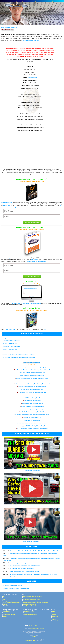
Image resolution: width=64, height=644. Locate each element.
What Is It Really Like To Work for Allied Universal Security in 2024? (32, 429)
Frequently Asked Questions (33, 362)
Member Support (44, 1)
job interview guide (11, 329)
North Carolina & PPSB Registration (11, 346)
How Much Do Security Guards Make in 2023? (32, 404)
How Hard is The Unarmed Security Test (32, 418)
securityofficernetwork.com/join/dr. (31, 40)
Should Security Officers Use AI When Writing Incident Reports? (32, 423)
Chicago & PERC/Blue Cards (9, 338)
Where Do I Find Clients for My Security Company (32, 406)
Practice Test (7, 1)
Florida (52, 613)
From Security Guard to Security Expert (32, 601)
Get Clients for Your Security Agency (31, 600)
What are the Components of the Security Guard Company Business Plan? (32, 384)
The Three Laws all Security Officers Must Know (32, 390)
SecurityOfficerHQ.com (7, 202)
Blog (3, 596)
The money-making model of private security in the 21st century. (25, 566)
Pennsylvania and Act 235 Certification (12, 352)
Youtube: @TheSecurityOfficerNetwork (11, 603)
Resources (26, 613)
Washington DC (55, 621)
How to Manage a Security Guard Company (33, 606)
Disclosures (28, 640)
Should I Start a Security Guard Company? (32, 381)
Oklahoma (7, 27)
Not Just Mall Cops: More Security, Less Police (21, 563)
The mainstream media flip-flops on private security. (22, 569)
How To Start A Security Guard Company (32, 596)
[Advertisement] (30, 155)
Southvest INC (14, 27)
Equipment (4, 616)
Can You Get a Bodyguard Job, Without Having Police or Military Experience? (32, 426)
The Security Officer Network (36, 626)
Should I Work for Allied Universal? (32, 420)
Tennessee (53, 619)
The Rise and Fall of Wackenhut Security (12, 585)
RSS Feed (4, 604)
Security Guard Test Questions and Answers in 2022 (32, 375)
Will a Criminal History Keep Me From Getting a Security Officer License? (32, 415)
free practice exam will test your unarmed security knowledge (26, 303)
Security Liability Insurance (30, 615)
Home (3, 27)
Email (3, 600)
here (45, 329)
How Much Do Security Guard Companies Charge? (32, 409)
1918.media (34, 636)
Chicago (53, 611)
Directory (4, 598)
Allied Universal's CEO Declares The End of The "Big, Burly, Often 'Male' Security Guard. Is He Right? (34, 551)
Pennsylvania (54, 618)
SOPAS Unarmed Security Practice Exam (12, 613)
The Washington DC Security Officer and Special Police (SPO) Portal (19, 358)
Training (15, 1)
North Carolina (54, 616)
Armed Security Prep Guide (29, 604)
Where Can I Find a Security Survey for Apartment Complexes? (32, 387)
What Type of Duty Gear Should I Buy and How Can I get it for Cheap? (32, 378)
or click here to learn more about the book (36, 261)
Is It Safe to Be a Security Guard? (32, 398)
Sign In (53, 1)
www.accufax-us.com (32, 78)
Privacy (34, 640)
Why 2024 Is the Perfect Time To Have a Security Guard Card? (32, 392)
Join (59, 1)
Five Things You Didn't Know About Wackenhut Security (16, 588)
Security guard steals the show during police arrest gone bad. (24, 571)
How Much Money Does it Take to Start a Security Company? (32, 367)
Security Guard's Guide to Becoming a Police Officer (35, 603)
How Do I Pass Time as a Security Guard (32, 395)
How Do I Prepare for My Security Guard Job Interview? (32, 373)
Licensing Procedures (29, 611)
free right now (6, 205)
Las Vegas (53, 615)
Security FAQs (33, 1)
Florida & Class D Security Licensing (11, 341)
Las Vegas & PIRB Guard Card (10, 344)
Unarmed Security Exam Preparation (31, 598)
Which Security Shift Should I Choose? (32, 401)
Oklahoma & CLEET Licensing (10, 349)
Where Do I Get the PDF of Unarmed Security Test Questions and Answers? (32, 370)
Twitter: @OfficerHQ (7, 601)
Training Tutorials (6, 611)
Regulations (23, 1)
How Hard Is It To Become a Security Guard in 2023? (32, 412)
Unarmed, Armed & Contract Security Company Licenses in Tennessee (19, 355)
